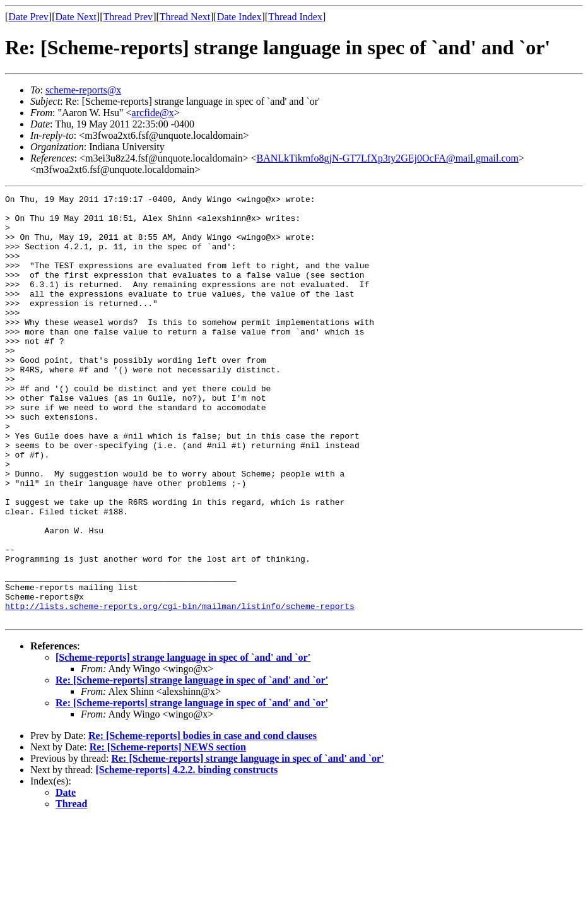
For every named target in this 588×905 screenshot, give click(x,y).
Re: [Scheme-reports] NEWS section (168, 832)
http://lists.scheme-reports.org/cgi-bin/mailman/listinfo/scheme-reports (180, 689)
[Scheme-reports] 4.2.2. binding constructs (187, 855)
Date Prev (28, 17)
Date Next (76, 17)
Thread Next (185, 17)
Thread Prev (128, 17)
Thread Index (295, 17)
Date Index (239, 17)
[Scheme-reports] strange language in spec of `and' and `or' (183, 742)
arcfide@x (153, 113)
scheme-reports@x (83, 90)
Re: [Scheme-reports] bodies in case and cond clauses (203, 821)
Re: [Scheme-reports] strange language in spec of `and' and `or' (192, 765)
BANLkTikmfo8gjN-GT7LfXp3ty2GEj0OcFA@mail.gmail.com (387, 158)
